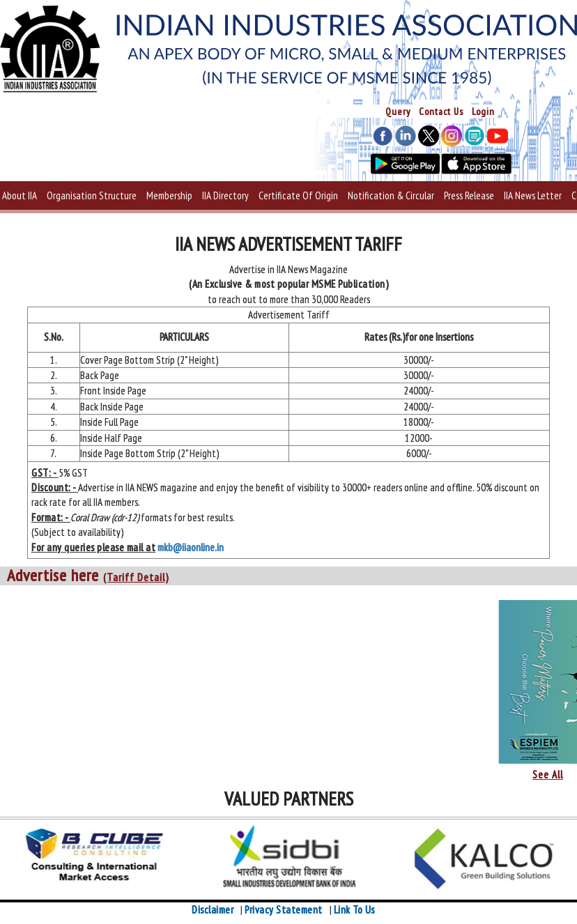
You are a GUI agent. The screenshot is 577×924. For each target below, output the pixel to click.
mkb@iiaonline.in (191, 547)
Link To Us (354, 910)
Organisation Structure (92, 195)
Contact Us (441, 111)
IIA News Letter (533, 195)
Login (483, 111)
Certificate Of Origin (298, 195)
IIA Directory (225, 195)
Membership (169, 195)
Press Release (469, 195)
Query (398, 111)
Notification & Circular (391, 195)
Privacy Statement (284, 910)
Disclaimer (213, 910)
